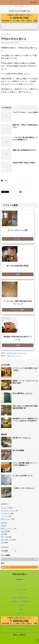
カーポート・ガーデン (8, 511)
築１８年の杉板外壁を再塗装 (18, 266)
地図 (21, 609)
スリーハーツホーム (20, 11)
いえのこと (5, 508)
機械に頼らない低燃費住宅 (21, 601)
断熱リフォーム (6, 519)
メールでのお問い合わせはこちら (20, 26)
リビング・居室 (18, 310)
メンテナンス (5, 513)
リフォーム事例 (21, 590)
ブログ (21, 594)
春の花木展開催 (18, 450)
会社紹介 (21, 605)
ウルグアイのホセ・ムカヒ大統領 (25, 112)
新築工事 (4, 531)
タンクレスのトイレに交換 (18, 230)
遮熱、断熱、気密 (7, 540)
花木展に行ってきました (22, 438)
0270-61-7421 (21, 18)
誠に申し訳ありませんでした (17, 353)
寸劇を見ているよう (14, 356)
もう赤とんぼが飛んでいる (22, 476)
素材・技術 (5, 537)
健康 (2, 523)
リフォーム (5, 516)
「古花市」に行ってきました (23, 488)
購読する (6, 567)
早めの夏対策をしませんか (22, 393)
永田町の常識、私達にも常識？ (24, 163)
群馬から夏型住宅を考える (21, 597)
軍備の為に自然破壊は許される (24, 150)
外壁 (18, 274)
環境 (2, 534)
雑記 (6, 181)
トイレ (18, 239)
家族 (2, 526)
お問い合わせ (21, 613)
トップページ (21, 586)
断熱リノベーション (8, 528)
